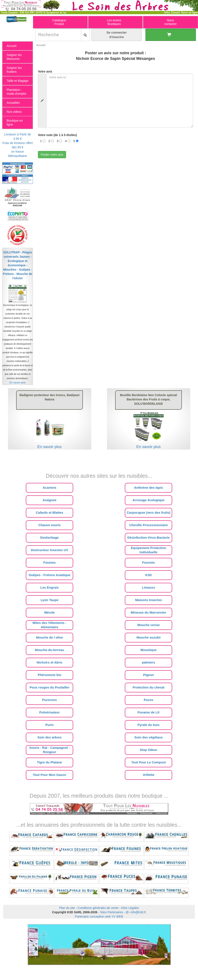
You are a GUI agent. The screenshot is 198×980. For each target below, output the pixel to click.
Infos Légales (130, 908)
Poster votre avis (52, 155)
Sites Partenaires (112, 912)
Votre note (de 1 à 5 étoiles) (57, 135)
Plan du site (67, 908)
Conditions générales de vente (98, 908)
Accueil (41, 45)
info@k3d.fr (138, 912)
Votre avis (45, 71)
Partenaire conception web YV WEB (99, 916)
